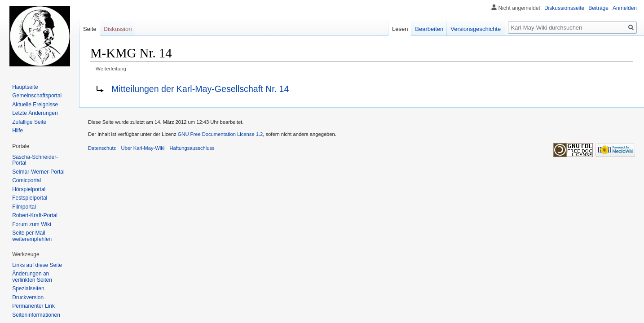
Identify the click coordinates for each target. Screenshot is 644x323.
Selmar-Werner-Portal (38, 172)
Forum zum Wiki (32, 224)
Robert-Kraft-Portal (35, 215)
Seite (90, 29)
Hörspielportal (29, 189)
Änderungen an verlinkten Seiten (32, 277)
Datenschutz (102, 148)
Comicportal (26, 180)
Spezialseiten (28, 288)
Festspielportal (30, 198)
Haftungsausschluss (192, 148)
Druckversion (28, 297)
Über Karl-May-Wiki (143, 148)
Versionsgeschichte (476, 29)
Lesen (400, 29)
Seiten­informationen (36, 315)
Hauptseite (25, 87)
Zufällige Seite (29, 122)
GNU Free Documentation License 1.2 (221, 134)
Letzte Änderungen (35, 113)
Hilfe (18, 131)
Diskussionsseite (564, 8)
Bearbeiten (429, 29)
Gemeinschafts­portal (37, 96)
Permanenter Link (33, 306)
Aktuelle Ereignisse (35, 105)
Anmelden (625, 8)
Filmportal (24, 207)
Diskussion (118, 29)
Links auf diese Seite (37, 265)
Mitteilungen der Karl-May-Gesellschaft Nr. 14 (200, 89)
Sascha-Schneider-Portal (35, 160)
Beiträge (598, 8)
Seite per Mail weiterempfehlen (32, 236)
